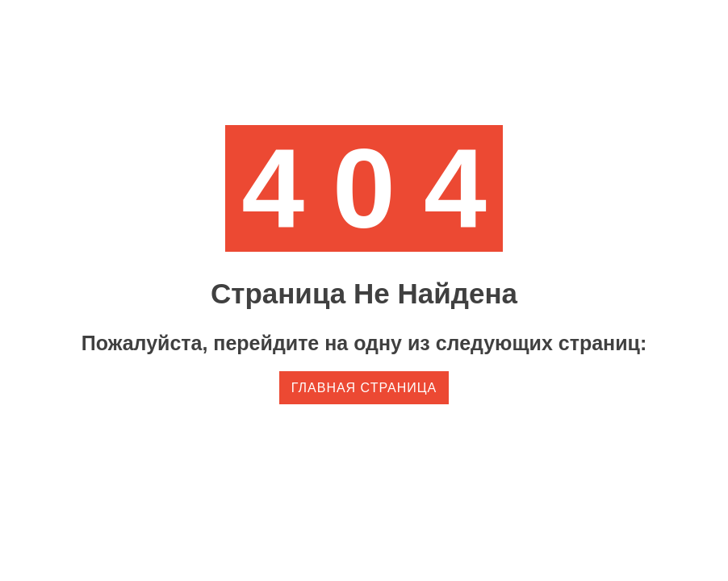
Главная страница (364, 388)
